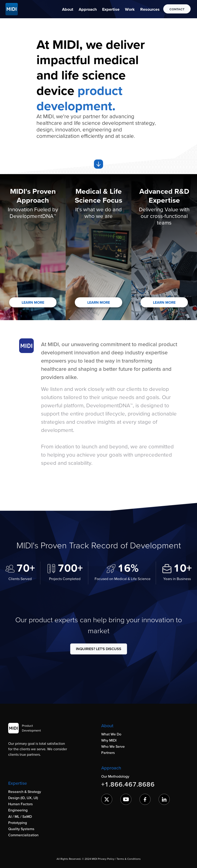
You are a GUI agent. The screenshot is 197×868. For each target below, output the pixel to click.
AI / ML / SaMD (20, 816)
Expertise (111, 9)
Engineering (18, 810)
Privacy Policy (106, 859)
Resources (150, 9)
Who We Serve (113, 746)
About (68, 9)
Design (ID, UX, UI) (23, 798)
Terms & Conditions (129, 859)
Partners (108, 753)
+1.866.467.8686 (128, 784)
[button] (68, 9)
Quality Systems (21, 829)
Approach (88, 9)
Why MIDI (109, 740)
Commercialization (23, 835)
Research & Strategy (25, 792)
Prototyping (18, 823)
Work (130, 9)
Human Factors (21, 804)
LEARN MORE (33, 302)
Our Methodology (115, 776)
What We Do (111, 734)
